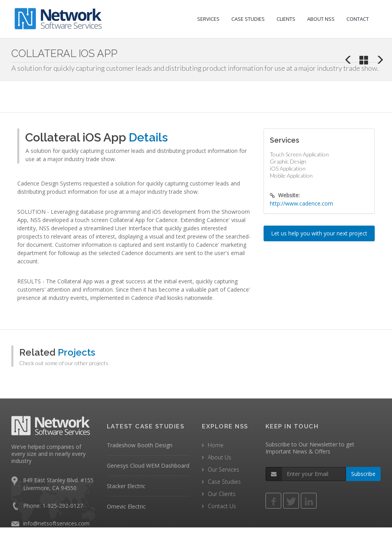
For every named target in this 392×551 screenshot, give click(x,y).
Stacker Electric (126, 486)
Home (216, 445)
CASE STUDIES (248, 19)
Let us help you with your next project (319, 233)
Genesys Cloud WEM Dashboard (148, 466)
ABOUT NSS (321, 19)
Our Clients (222, 494)
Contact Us (222, 506)
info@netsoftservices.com (56, 523)
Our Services (223, 469)
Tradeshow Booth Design (140, 445)
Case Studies (224, 482)
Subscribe (363, 474)
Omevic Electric (126, 506)
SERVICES (208, 19)
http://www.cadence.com (301, 203)
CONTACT (358, 19)
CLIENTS (286, 19)
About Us (220, 457)
